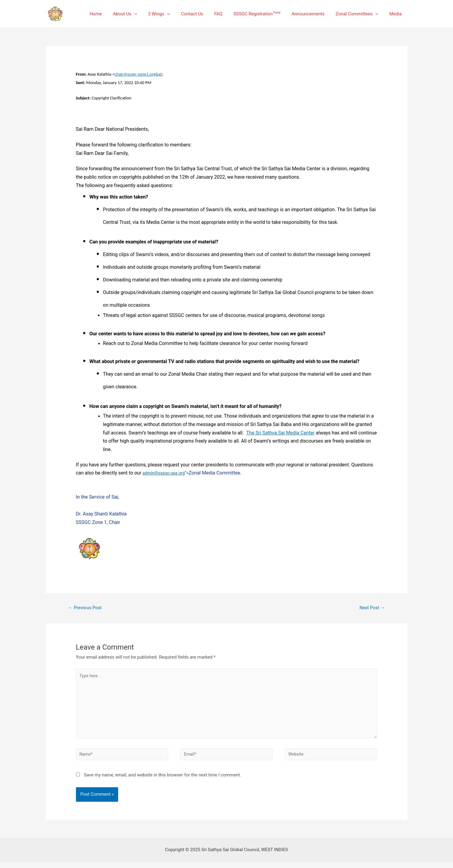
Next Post (371, 608)
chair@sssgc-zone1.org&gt (138, 74)
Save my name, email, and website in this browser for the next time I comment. (162, 781)
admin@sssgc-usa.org (165, 473)
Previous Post (86, 608)
